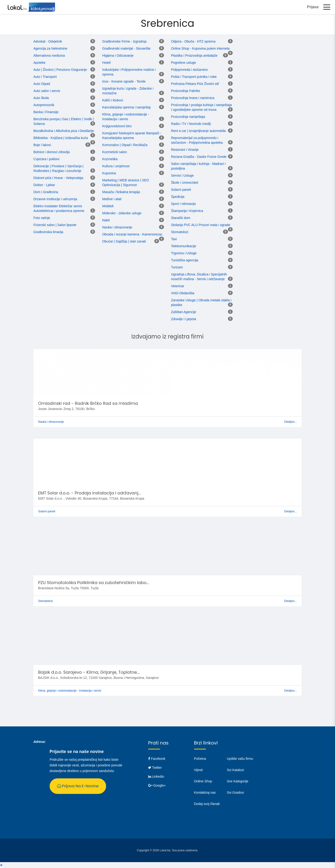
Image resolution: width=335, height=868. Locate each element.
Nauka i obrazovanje (117, 227)
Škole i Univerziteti (185, 183)
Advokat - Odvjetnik (48, 42)
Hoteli (106, 63)
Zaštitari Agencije (184, 312)
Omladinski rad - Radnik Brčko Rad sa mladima (88, 404)
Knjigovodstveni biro (117, 126)
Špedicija (178, 197)
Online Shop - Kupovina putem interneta (200, 49)
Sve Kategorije (237, 781)
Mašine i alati (112, 199)
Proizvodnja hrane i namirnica (193, 98)
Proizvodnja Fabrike (186, 91)
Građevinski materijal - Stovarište (126, 49)
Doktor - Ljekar (44, 185)
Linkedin (156, 777)
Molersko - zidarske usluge (122, 213)
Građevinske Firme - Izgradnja (124, 42)
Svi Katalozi (235, 770)
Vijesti (198, 770)
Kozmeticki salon (114, 152)
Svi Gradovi (235, 793)
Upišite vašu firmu (240, 759)
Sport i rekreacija (183, 204)
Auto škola (41, 98)
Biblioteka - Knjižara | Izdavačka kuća (61, 138)
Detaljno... (291, 422)
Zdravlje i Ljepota (184, 319)
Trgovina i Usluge (184, 253)
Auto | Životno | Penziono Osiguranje (60, 70)
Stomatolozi (180, 232)
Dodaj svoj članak (207, 804)
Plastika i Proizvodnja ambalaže (194, 56)
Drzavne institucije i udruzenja (55, 199)
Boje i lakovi (42, 145)
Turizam (177, 267)
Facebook (157, 759)
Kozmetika (110, 159)
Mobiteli (108, 206)
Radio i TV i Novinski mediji (191, 124)
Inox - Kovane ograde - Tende (124, 82)
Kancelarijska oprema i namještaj (126, 108)
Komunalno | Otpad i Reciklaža (125, 145)
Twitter (155, 768)
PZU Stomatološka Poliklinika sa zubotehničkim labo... (94, 583)
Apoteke (39, 63)
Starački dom (181, 218)
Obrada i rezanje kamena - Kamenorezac (132, 235)
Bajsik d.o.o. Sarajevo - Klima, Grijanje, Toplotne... (89, 672)
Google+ (157, 786)
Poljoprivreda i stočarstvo (189, 70)
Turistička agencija (185, 260)
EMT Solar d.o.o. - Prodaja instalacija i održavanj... (90, 493)
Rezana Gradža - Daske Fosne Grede (199, 157)
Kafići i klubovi (113, 100)
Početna (200, 759)
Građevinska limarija (48, 232)
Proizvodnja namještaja (188, 117)
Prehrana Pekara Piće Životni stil (195, 84)
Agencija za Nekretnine (50, 49)
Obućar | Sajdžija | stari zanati (124, 242)
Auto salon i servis (47, 91)
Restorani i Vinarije (185, 150)
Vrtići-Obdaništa (183, 293)
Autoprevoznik (44, 105)
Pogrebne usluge (183, 63)
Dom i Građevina (46, 192)
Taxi (174, 239)
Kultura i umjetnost (116, 166)
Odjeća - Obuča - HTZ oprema (193, 42)
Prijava (313, 7)
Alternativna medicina (49, 56)
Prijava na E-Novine (78, 786)
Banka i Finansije (46, 112)
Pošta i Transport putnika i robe (194, 77)
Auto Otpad (42, 84)
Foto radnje (42, 218)
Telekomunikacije (184, 246)
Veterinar (178, 286)
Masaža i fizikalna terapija (121, 192)
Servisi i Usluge (182, 176)
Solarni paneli (181, 190)
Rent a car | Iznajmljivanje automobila (198, 131)
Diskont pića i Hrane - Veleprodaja (58, 178)
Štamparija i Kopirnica (187, 211)
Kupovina (109, 173)
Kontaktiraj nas (205, 793)
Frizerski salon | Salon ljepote (55, 225)
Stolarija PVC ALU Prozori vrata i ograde (201, 225)
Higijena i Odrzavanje (118, 56)
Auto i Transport (45, 77)
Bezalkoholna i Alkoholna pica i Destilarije (64, 131)
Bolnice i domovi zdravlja (52, 152)
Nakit (106, 220)
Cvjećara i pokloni (46, 159)
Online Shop (203, 781)
